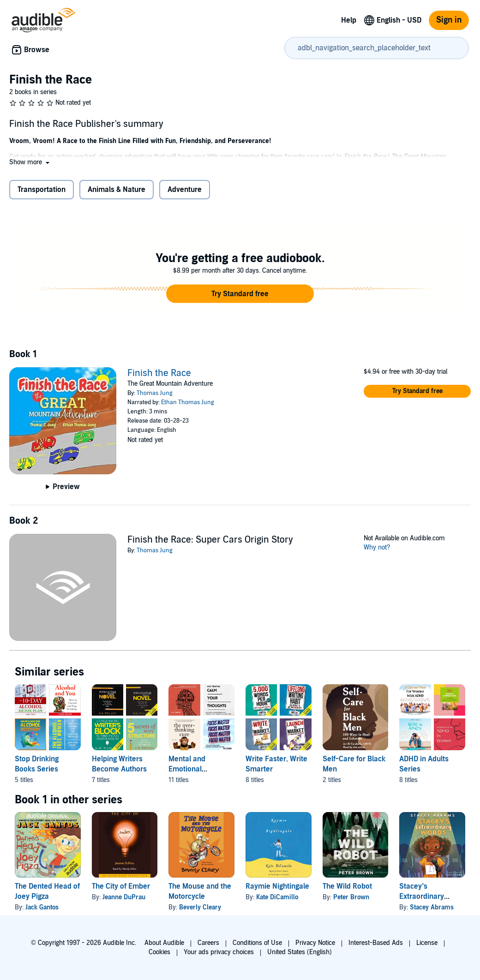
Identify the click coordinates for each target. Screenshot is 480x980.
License (427, 943)
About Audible (164, 943)
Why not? (377, 547)
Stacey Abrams (432, 907)
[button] (30, 162)
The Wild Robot (347, 886)
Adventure (185, 190)
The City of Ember (121, 886)
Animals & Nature (117, 190)
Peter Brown (351, 897)
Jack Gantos (42, 907)
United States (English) (300, 952)
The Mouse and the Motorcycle (200, 891)
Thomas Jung (155, 393)
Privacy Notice (315, 943)
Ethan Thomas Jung (188, 402)
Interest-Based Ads (376, 943)
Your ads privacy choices (219, 952)
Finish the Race (159, 373)
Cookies (159, 952)
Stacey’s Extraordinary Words (422, 896)
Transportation (42, 190)
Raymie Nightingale (277, 886)
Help (349, 20)
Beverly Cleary (200, 907)
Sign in (449, 20)
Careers (208, 943)
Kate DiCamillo (277, 897)
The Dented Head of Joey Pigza (47, 891)
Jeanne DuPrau (124, 897)
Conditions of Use (257, 943)
